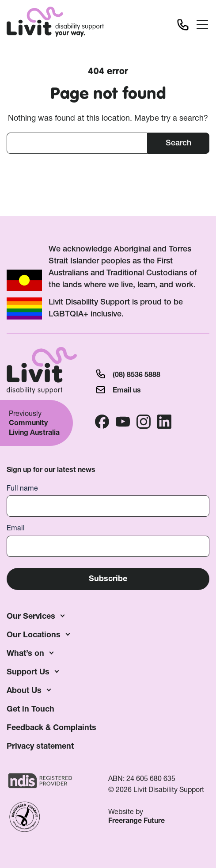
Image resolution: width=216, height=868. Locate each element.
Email (16, 528)
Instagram (144, 422)
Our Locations (34, 634)
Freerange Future (136, 820)
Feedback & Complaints (51, 727)
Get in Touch (30, 709)
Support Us (28, 672)
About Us (24, 690)
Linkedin (164, 422)
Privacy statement (40, 746)
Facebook (102, 422)
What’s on (25, 653)
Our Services (31, 616)
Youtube (123, 422)
